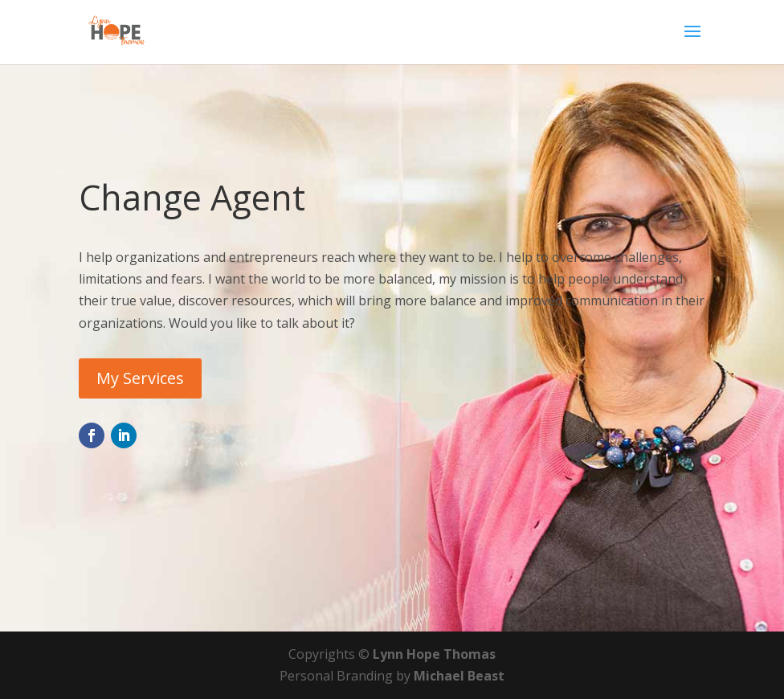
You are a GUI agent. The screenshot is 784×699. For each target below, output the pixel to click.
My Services (140, 378)
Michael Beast (459, 676)
